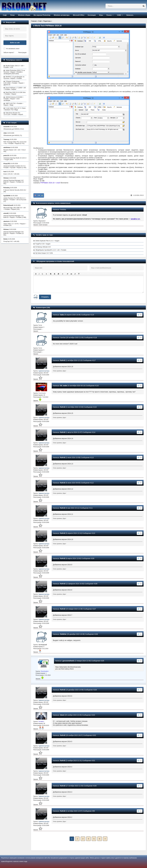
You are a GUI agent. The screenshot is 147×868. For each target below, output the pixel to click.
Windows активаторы (62, 15)
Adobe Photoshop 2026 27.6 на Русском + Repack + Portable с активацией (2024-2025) (14, 72)
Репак (12, 15)
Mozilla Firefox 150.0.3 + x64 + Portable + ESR (14, 67)
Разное (109, 15)
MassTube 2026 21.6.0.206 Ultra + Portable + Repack (15, 93)
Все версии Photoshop (42, 15)
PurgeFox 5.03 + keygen (43, 244)
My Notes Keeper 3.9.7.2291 (44, 253)
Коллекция (92, 15)
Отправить (45, 297)
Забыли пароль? (9, 53)
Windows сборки (24, 15)
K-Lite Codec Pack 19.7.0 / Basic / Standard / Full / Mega (15, 109)
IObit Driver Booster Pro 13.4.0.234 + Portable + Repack (13, 114)
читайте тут (135, 219)
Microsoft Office (79, 15)
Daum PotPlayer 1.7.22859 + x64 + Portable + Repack (15, 89)
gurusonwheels (68, 661)
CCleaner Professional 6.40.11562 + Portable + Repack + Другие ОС (14, 83)
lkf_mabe (64, 386)
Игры (101, 15)
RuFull (63, 360)
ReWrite (63, 634)
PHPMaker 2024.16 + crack (50, 183)
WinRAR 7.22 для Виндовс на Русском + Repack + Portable (14, 78)
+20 (39, 195)
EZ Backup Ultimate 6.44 (43, 247)
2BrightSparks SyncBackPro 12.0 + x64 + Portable (51, 250)
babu (62, 315)
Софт (5, 15)
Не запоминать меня (13, 49)
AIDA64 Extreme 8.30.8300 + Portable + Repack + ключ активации (13, 99)
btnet (62, 715)
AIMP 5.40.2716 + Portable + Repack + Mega (13, 104)
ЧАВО (119, 15)
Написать (130, 15)
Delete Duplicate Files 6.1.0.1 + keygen (47, 241)
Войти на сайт (15, 43)
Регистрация (22, 53)
